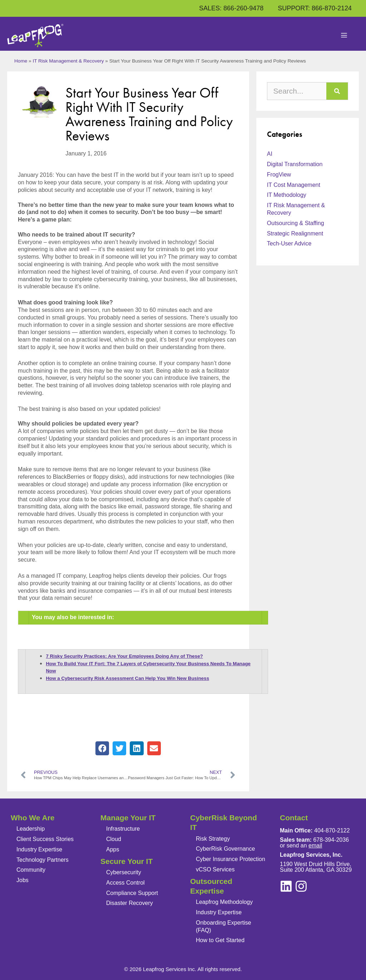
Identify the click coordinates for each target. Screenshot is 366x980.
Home (21, 61)
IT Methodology (287, 195)
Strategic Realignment (295, 233)
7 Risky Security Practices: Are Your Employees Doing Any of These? (124, 656)
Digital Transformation (295, 164)
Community (31, 870)
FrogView (279, 175)
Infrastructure (123, 829)
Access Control (125, 883)
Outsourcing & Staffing (296, 223)
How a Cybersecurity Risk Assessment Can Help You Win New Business (127, 678)
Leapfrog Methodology (224, 902)
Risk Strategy (213, 839)
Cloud (114, 839)
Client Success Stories (45, 839)
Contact (294, 818)
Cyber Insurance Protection (231, 859)
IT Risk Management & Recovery (68, 61)
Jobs (23, 880)
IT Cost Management (294, 185)
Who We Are (33, 818)
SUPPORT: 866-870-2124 (315, 8)
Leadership (31, 829)
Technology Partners (43, 860)
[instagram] (286, 886)
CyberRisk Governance (225, 849)
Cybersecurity (124, 872)
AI (270, 154)
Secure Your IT (127, 861)
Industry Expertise (39, 849)
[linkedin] (301, 886)
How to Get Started (220, 940)
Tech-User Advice (289, 243)
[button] (102, 748)
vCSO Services (215, 869)
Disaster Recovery (130, 903)
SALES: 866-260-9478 (231, 8)
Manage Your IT (128, 818)
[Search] (337, 91)
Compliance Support (132, 893)
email (315, 845)
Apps (113, 849)
